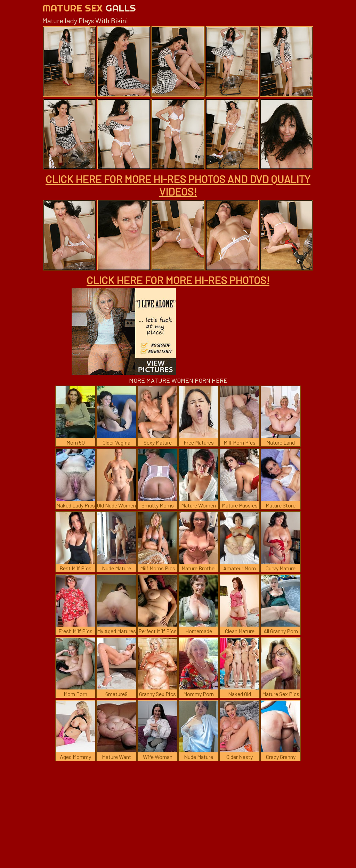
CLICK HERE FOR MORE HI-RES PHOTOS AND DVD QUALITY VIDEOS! (178, 185)
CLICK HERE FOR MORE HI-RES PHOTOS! (178, 280)
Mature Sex (89, 8)
